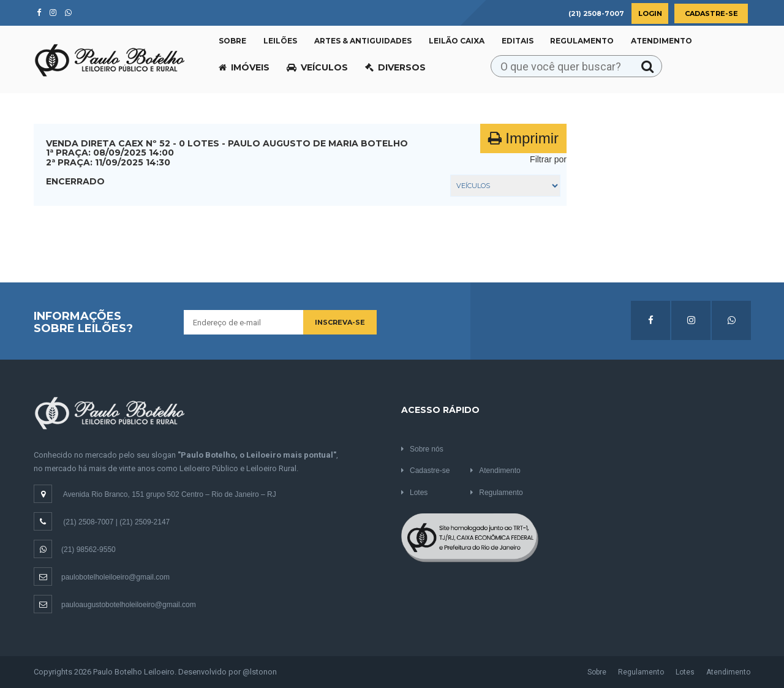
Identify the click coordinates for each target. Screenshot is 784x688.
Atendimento (661, 41)
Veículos (317, 67)
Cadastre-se (711, 13)
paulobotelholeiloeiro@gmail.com (102, 577)
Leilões (280, 41)
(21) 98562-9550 (75, 550)
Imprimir (523, 138)
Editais (518, 41)
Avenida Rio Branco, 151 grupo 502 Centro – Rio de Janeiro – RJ (170, 494)
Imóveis (244, 67)
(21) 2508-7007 (88, 522)
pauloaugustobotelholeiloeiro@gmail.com (115, 605)
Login (650, 13)
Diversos (395, 67)
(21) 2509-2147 (145, 522)
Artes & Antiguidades (363, 41)
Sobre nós (422, 449)
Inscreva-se (340, 322)
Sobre (232, 41)
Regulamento (582, 41)
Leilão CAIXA (457, 41)
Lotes (414, 493)
